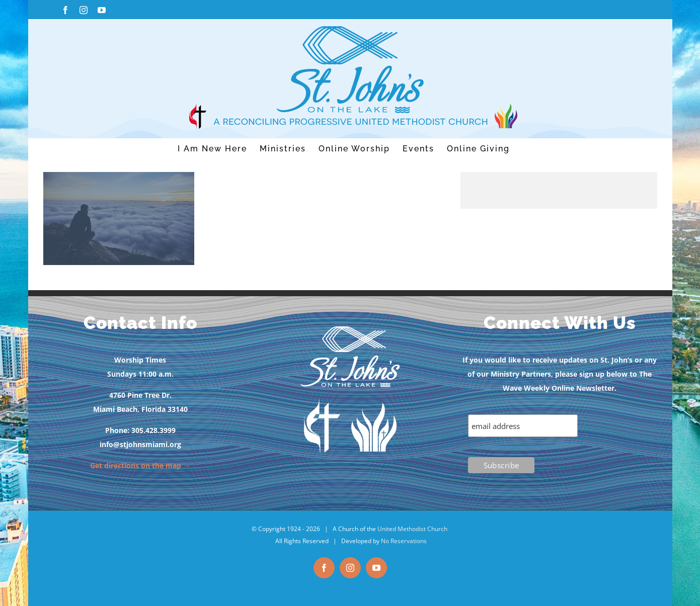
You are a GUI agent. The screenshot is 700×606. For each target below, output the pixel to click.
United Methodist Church (412, 529)
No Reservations (404, 541)
